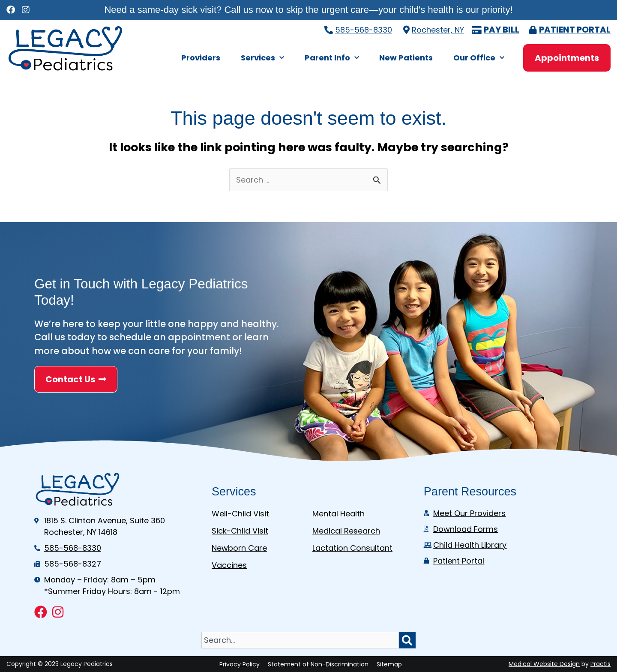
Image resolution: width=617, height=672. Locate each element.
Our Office (479, 58)
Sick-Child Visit (240, 531)
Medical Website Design (544, 664)
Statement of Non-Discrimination (318, 664)
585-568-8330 (364, 30)
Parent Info (332, 58)
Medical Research (346, 531)
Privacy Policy (240, 664)
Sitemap (389, 664)
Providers (201, 58)
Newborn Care (239, 548)
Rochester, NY (438, 30)
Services (262, 58)
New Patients (406, 58)
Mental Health (338, 514)
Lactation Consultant (352, 548)
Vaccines (229, 565)
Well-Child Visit (240, 514)
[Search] (407, 640)
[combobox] (300, 640)
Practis (601, 664)
